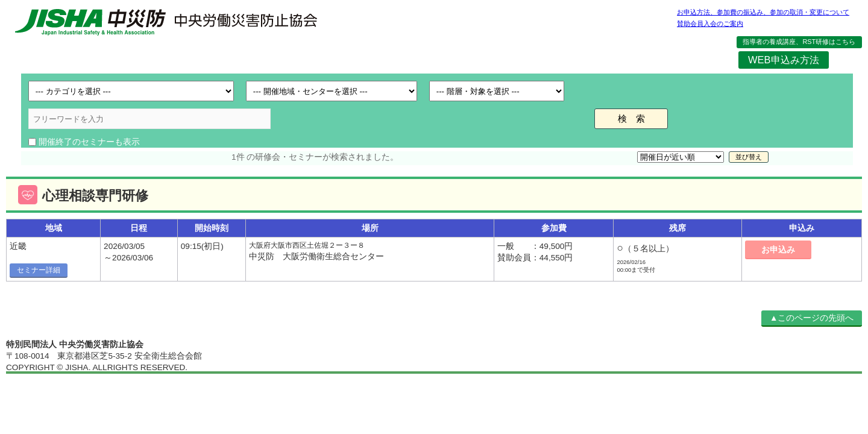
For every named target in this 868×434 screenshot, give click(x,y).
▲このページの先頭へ (812, 318)
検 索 (631, 118)
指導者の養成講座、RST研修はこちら (799, 42)
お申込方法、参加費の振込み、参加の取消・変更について (763, 12)
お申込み (778, 250)
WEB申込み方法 (783, 60)
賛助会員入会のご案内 (710, 24)
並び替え (749, 157)
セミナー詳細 (39, 270)
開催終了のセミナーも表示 (89, 142)
